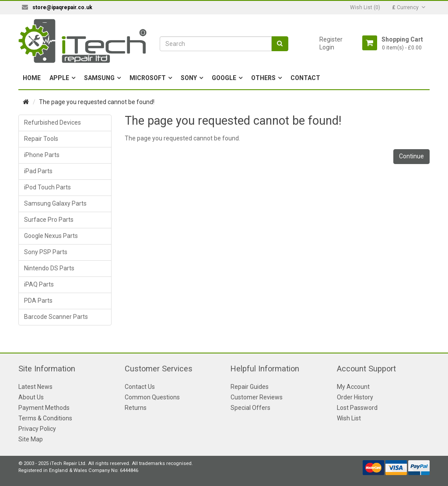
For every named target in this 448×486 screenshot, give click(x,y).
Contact (305, 78)
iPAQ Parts (39, 284)
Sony (189, 78)
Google (224, 78)
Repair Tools (41, 139)
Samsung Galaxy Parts (55, 203)
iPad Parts (38, 171)
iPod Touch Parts (47, 187)
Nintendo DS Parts (49, 268)
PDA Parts (38, 301)
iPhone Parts (42, 155)
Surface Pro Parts (49, 220)
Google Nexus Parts (51, 236)
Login (327, 47)
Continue (411, 156)
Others (263, 78)
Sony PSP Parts (46, 252)
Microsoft (148, 78)
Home (32, 78)
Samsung (99, 78)
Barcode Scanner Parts (56, 317)
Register (331, 39)
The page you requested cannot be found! (97, 102)
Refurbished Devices (52, 122)
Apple (59, 78)
